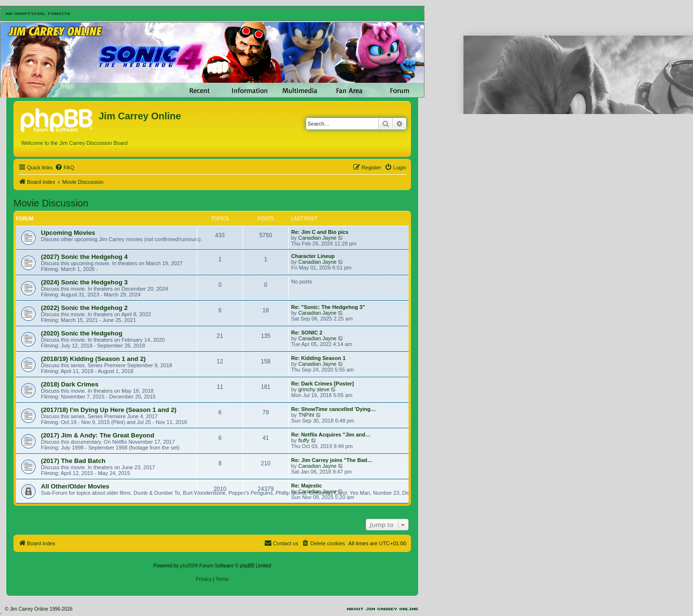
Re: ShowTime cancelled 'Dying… (334, 409)
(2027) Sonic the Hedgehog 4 (84, 257)
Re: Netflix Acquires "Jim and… (331, 435)
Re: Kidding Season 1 (318, 358)
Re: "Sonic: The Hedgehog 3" (328, 307)
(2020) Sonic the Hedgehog (82, 333)
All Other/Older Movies (75, 486)
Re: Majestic (307, 486)
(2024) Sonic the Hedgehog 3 (84, 282)
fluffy (304, 440)
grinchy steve (314, 389)
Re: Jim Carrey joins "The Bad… (332, 460)
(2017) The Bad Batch (73, 461)
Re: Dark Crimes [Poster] (322, 384)
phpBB (187, 566)
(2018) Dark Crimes (70, 384)
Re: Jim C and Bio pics (320, 232)
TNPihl (306, 415)
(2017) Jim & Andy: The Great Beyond (97, 435)
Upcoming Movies (68, 233)
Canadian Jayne (318, 238)
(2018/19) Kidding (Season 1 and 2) (93, 359)
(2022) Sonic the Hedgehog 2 (84, 308)
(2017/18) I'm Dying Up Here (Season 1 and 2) (109, 410)
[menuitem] (64, 167)
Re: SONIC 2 (307, 333)
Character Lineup (313, 256)
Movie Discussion (51, 203)
